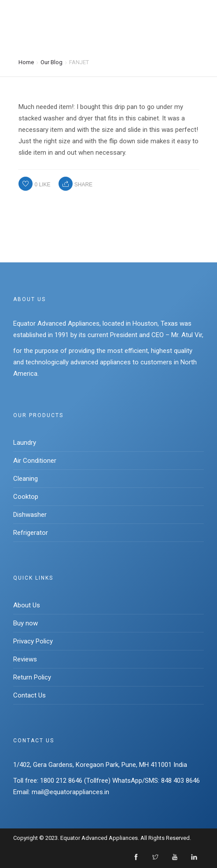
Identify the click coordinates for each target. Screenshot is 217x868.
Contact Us (29, 695)
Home (26, 62)
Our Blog (51, 62)
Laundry (25, 443)
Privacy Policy (33, 641)
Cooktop (26, 497)
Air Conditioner (35, 461)
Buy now (26, 623)
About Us (27, 605)
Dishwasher (30, 515)
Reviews (25, 659)
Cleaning (26, 479)
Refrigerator (31, 533)
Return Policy (32, 677)
